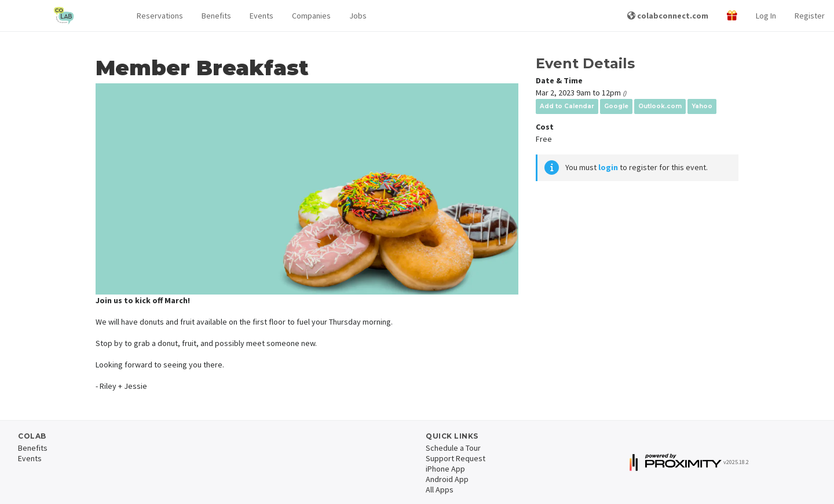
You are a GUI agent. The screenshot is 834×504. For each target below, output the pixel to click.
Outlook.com (660, 106)
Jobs (358, 16)
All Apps (440, 490)
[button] (160, 16)
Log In (766, 16)
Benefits (216, 16)
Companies (311, 16)
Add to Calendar (567, 106)
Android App (447, 479)
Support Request (456, 458)
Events (261, 16)
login (608, 167)
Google (616, 106)
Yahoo (702, 106)
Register (810, 16)
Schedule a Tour (453, 448)
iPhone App (445, 469)
